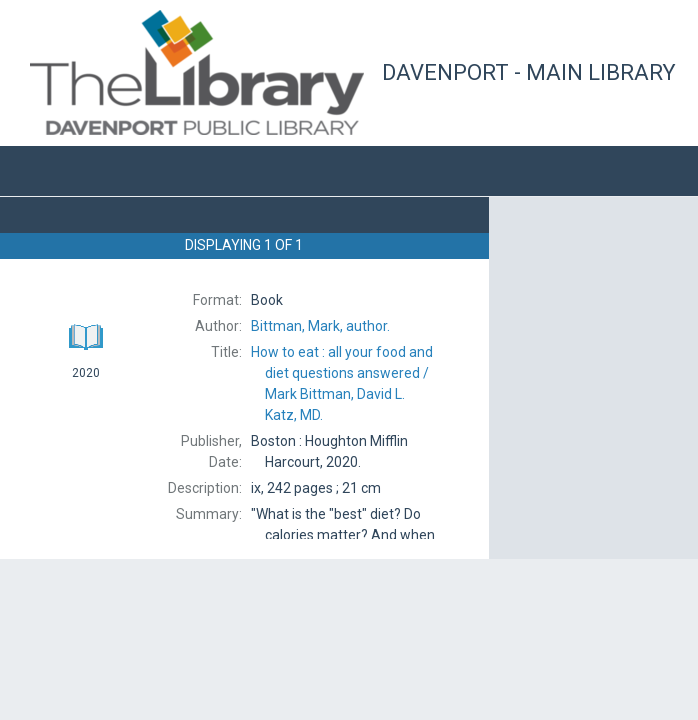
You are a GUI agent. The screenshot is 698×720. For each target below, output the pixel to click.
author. (320, 326)
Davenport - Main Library (529, 72)
